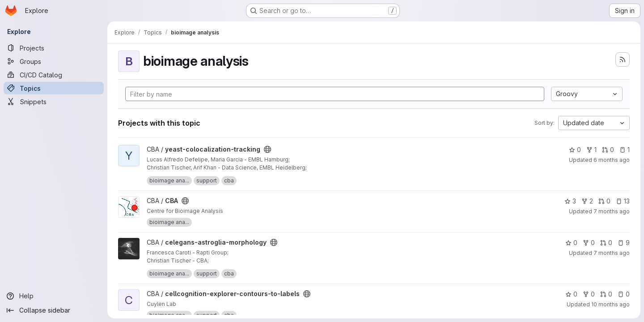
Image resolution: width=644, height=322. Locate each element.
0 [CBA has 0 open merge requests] (604, 201)
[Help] (54, 296)
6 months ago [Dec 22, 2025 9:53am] (612, 160)
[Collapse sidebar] (54, 310)
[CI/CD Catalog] (54, 75)
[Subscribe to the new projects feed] (623, 59)
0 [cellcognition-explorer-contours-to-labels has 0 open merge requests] (606, 294)
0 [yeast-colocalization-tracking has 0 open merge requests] (608, 150)
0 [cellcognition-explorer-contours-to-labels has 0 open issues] (624, 294)
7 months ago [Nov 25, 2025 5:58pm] (612, 253)
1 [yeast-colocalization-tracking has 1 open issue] (625, 150)
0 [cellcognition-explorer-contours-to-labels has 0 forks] (589, 294)
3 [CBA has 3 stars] (570, 201)
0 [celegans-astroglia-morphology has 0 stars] (571, 243)
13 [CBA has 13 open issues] (623, 201)
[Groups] (54, 61)
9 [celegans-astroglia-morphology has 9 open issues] (624, 243)
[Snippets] (54, 102)
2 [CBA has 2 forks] (587, 201)
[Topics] (54, 88)
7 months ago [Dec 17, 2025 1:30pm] (612, 211)
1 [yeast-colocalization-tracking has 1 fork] (591, 150)
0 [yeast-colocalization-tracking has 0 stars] (575, 150)
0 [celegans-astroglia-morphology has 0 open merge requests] (606, 243)
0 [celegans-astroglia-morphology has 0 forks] (589, 243)
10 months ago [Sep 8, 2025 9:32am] (610, 304)
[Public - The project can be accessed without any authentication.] (267, 149)
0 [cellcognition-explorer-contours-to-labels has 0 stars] (571, 294)
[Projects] (54, 48)
